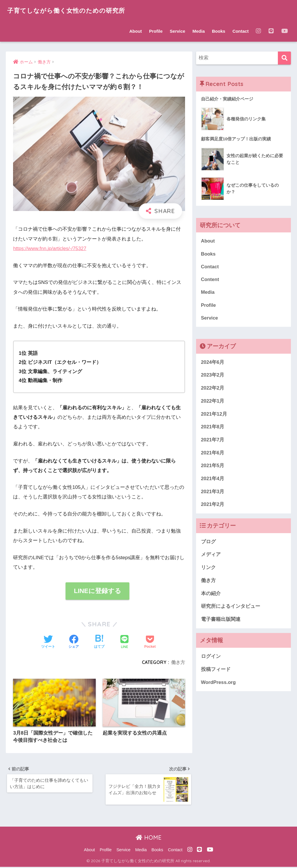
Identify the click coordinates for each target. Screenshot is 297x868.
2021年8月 (213, 428)
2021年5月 (213, 467)
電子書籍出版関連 (221, 620)
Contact (240, 31)
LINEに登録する (97, 591)
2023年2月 (213, 376)
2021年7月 (213, 441)
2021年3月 (213, 493)
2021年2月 (213, 506)
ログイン (211, 657)
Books (219, 31)
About (136, 31)
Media (199, 31)
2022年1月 (213, 402)
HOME (149, 839)
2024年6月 (213, 363)
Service (177, 31)
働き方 (178, 662)
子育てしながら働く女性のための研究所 (71, 10)
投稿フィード (216, 670)
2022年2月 (213, 389)
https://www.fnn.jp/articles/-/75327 (50, 248)
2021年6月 (213, 454)
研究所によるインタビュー (231, 607)
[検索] (284, 58)
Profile (156, 31)
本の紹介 (211, 595)
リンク (208, 569)
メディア (211, 556)
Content (210, 280)
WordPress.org (218, 683)
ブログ (208, 543)
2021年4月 (213, 480)
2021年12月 (214, 415)
